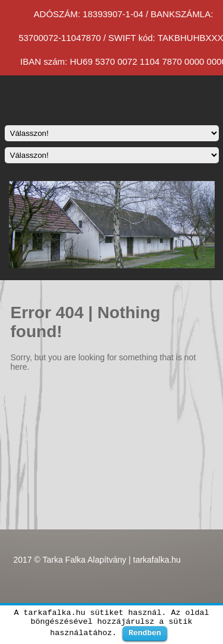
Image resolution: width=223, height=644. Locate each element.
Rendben (145, 633)
